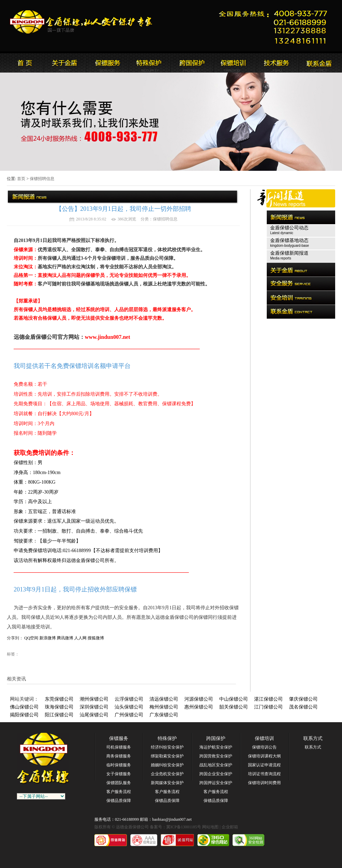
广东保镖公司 (164, 715)
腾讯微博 (65, 638)
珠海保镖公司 (59, 707)
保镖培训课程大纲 (264, 756)
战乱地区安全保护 (216, 765)
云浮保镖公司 (129, 699)
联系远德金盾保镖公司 (234, 63)
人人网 (80, 638)
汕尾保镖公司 (94, 715)
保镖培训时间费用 (264, 783)
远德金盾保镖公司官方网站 (82, 22)
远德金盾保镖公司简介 (65, 63)
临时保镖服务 (119, 765)
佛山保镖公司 (24, 707)
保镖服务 (119, 738)
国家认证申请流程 (264, 765)
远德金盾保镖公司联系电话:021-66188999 (275, 26)
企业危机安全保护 (167, 774)
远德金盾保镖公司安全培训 (192, 63)
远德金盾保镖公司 (22, 63)
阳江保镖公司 (59, 715)
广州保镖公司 (129, 715)
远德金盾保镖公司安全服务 (149, 63)
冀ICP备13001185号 (184, 827)
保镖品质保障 (119, 801)
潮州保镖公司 (94, 699)
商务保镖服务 (119, 756)
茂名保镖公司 (303, 707)
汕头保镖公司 (129, 707)
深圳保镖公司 (94, 707)
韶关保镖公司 (234, 707)
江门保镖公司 (268, 707)
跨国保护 (216, 738)
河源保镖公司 (199, 699)
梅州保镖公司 (164, 707)
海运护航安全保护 (216, 747)
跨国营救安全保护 (216, 756)
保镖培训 (264, 738)
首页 (21, 179)
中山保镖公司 (234, 699)
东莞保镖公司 (59, 699)
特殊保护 (167, 738)
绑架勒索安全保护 (167, 756)
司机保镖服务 (119, 747)
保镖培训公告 (264, 747)
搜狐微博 (96, 638)
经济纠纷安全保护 (167, 747)
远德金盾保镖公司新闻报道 (107, 63)
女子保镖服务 (119, 774)
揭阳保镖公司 (24, 715)
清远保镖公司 (164, 699)
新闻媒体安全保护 (167, 783)
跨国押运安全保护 (216, 783)
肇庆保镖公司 (303, 699)
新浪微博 (48, 638)
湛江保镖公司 (268, 699)
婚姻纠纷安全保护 (167, 765)
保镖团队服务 (119, 783)
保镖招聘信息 (42, 179)
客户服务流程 (119, 792)
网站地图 (210, 827)
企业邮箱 (230, 827)
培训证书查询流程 (264, 774)
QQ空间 (31, 638)
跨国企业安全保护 (216, 774)
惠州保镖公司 (199, 707)
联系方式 (313, 738)
